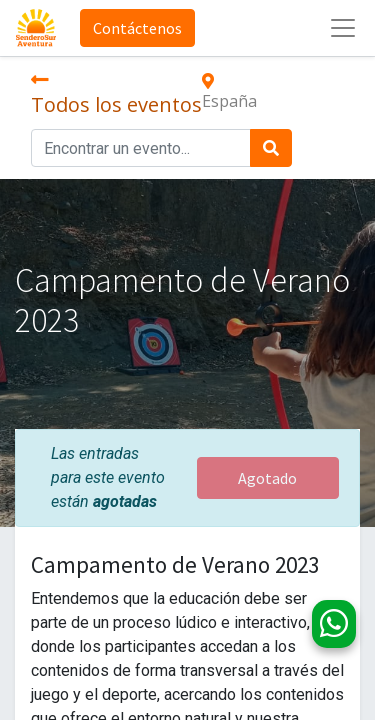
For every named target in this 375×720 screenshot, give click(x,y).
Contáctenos (137, 28)
